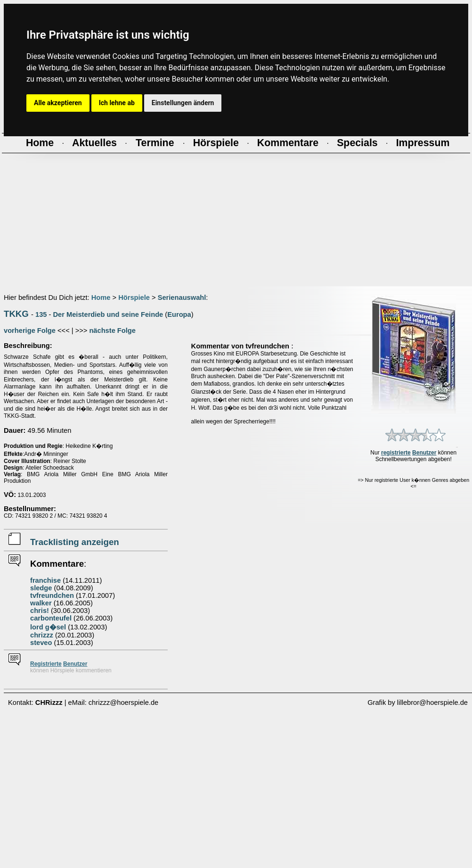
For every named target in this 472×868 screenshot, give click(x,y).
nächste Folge (112, 331)
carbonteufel (51, 618)
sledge (41, 588)
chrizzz (42, 635)
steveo (41, 643)
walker (41, 603)
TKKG (16, 314)
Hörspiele (134, 298)
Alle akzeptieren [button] (58, 103)
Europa (179, 314)
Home (101, 298)
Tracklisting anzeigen (75, 542)
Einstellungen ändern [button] (183, 103)
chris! (40, 611)
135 (41, 314)
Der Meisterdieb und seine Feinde (108, 314)
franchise (45, 580)
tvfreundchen (52, 595)
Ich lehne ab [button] (117, 103)
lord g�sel (48, 627)
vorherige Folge (30, 331)
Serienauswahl (182, 298)
